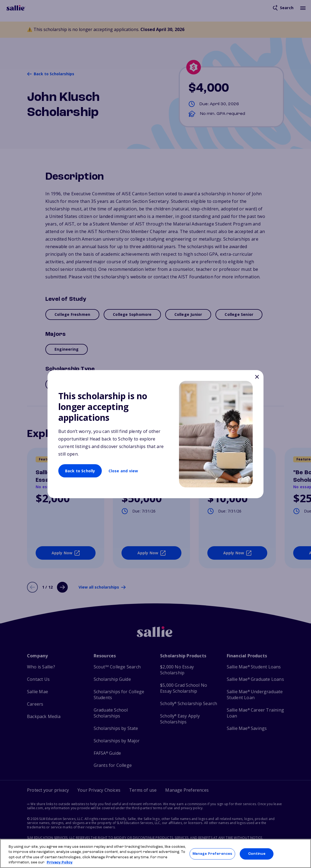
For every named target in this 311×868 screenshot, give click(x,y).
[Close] (257, 377)
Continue (257, 854)
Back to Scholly (80, 471)
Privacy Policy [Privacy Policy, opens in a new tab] (60, 862)
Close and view (123, 471)
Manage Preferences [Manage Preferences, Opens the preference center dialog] (212, 854)
